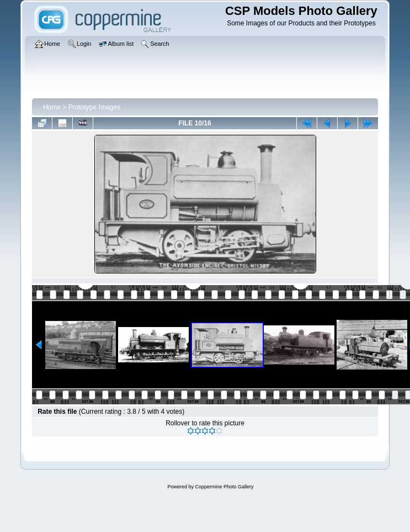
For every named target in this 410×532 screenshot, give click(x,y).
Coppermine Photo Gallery (224, 487)
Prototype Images (94, 107)
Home (52, 107)
